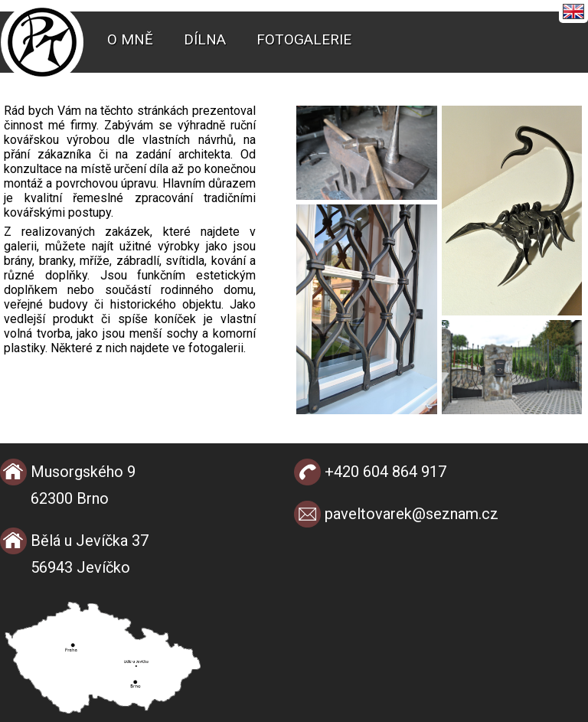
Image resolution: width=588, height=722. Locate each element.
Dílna (205, 39)
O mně (130, 39)
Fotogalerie (304, 39)
